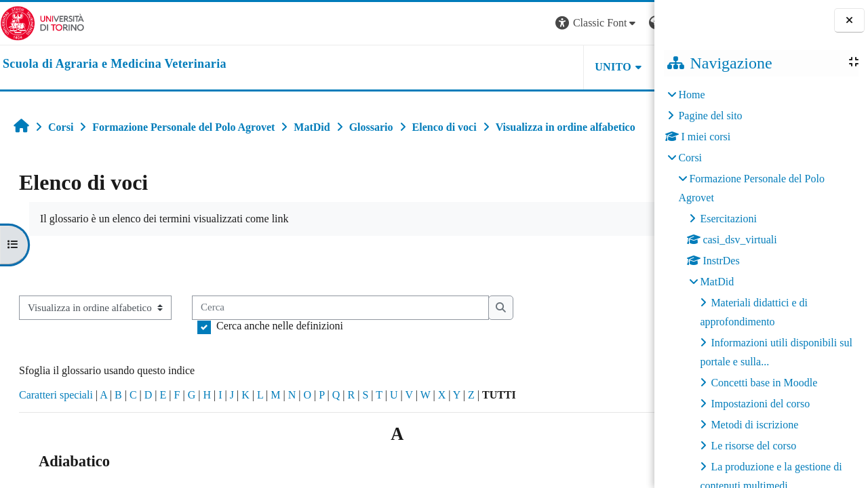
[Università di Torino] (42, 22)
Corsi (690, 158)
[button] (471, 23)
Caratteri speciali (56, 395)
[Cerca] (340, 308)
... (633, 264)
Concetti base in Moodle (764, 383)
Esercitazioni (728, 219)
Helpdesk (569, 67)
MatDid (717, 282)
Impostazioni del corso (760, 404)
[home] (115, 64)
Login (631, 23)
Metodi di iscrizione (754, 425)
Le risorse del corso (753, 446)
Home (691, 95)
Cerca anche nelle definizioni (280, 326)
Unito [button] (487, 67)
